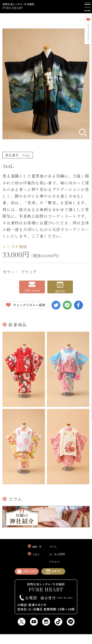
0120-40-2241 (57, 607)
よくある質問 (59, 560)
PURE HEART (18, 8)
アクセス (55, 568)
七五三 (30, 560)
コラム (53, 553)
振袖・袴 (32, 553)
